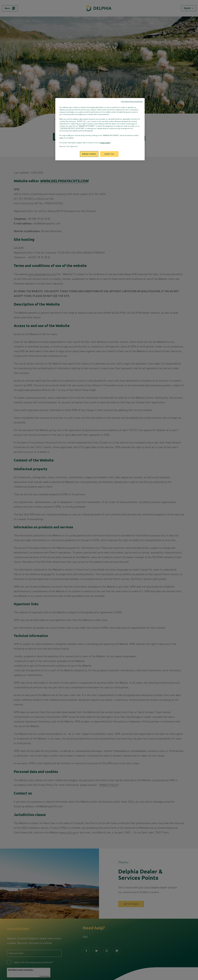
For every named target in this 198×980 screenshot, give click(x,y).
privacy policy (105, 143)
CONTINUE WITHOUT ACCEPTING (132, 101)
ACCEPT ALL (109, 154)
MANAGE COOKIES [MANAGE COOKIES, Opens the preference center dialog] (89, 154)
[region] (100, 129)
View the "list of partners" (69, 146)
